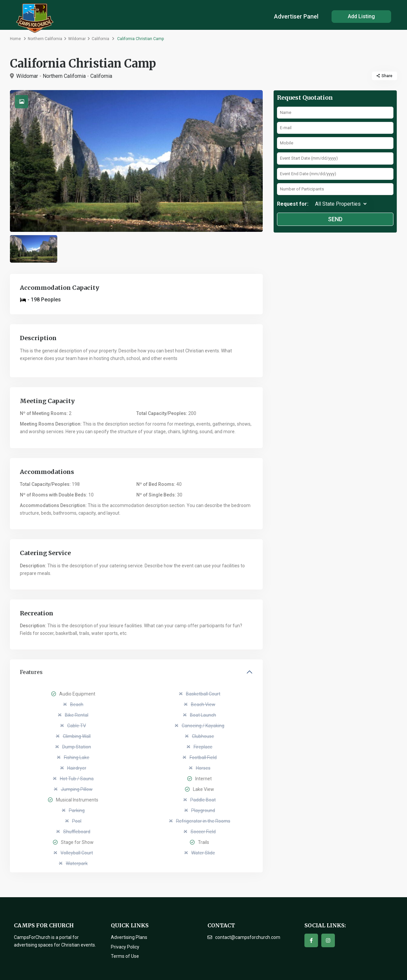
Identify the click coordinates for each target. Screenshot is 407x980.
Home (15, 39)
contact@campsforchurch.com (248, 937)
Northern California (45, 39)
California (100, 39)
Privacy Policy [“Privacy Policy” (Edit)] (125, 947)
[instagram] (328, 940)
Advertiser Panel (296, 16)
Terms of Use (125, 956)
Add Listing (361, 16)
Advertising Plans (129, 937)
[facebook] (311, 940)
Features (31, 672)
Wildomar (77, 39)
